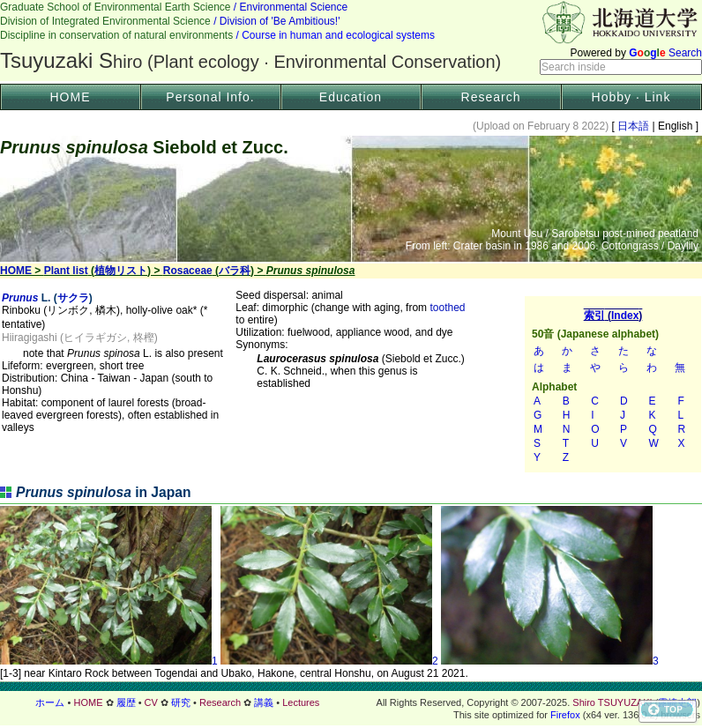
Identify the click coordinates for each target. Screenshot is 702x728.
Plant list (66, 271)
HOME (71, 97)
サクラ (73, 298)
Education (351, 97)
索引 (613, 384)
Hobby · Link (631, 97)
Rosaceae (188, 271)
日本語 (634, 126)
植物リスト (121, 271)
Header (351, 41)
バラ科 (235, 271)
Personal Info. (210, 97)
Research (491, 97)
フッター (351, 702)
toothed (447, 308)
